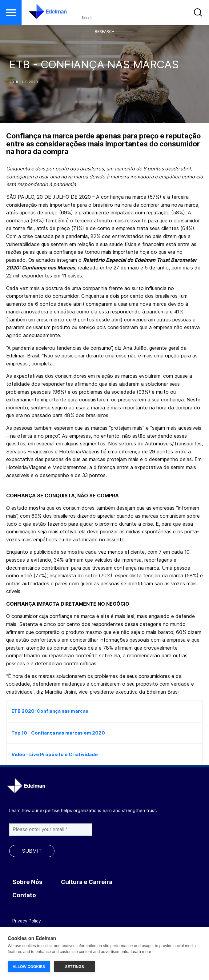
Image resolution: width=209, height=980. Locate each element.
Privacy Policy (27, 921)
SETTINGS (74, 967)
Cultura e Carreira (87, 882)
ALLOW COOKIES (29, 967)
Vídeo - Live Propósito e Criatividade (55, 754)
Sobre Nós (27, 882)
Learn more (141, 952)
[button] (11, 13)
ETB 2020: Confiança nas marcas (50, 711)
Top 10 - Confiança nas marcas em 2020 (58, 733)
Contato (24, 895)
